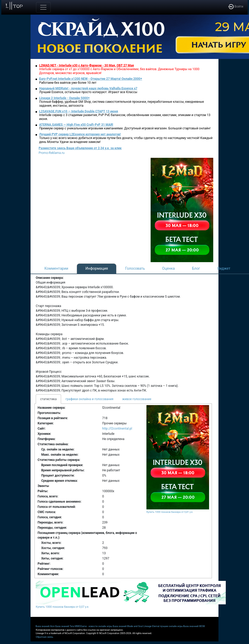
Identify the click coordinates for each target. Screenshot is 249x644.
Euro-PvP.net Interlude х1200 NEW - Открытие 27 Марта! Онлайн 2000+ (91, 79)
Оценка (168, 268)
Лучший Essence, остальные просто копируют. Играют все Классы (88, 92)
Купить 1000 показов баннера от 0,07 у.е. (62, 607)
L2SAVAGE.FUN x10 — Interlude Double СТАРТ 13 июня (79, 111)
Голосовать (135, 268)
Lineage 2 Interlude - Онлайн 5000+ (64, 98)
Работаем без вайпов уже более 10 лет (68, 83)
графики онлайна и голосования (89, 399)
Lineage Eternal (151, 626)
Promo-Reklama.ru (52, 153)
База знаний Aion (45, 626)
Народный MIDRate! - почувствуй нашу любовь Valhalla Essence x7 (88, 88)
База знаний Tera (65, 626)
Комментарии (56, 268)
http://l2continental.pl (117, 429)
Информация (97, 268)
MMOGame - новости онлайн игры (94, 626)
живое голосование (137, 399)
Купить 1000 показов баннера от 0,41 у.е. (170, 512)
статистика (48, 399)
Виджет (224, 268)
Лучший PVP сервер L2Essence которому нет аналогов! (80, 134)
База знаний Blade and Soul (128, 626)
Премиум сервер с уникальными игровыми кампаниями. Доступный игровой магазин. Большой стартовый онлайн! (125, 128)
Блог (196, 268)
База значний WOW (194, 626)
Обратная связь (45, 637)
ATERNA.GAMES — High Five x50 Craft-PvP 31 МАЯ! (76, 125)
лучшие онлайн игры (171, 626)
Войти (236, 7)
